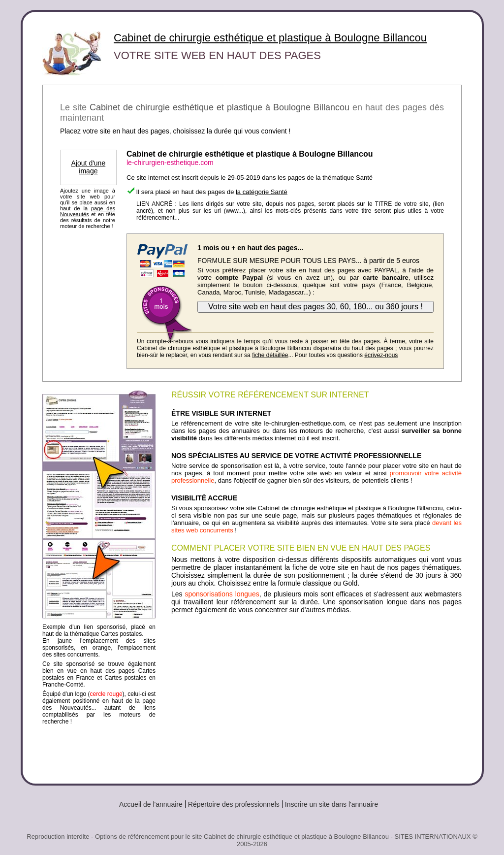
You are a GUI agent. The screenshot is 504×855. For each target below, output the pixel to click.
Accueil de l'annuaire (151, 804)
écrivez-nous (381, 355)
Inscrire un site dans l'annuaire (331, 804)
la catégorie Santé (262, 192)
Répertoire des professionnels (234, 804)
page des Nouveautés (88, 211)
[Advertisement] (316, 695)
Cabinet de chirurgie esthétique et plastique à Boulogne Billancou (270, 38)
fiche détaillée (270, 355)
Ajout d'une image (89, 167)
